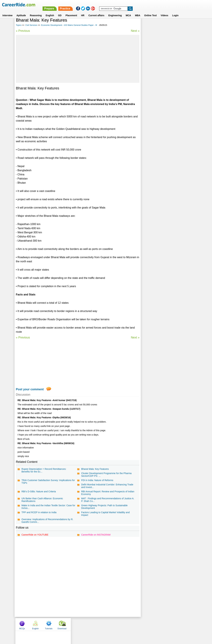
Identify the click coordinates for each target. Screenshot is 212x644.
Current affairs (96, 11)
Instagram (142, 624)
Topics (19, 25)
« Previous (23, 31)
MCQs (148, 25)
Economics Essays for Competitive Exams (165, 117)
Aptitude (21, 11)
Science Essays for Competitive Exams (164, 88)
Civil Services (31, 25)
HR (83, 11)
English (50, 11)
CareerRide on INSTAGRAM (96, 535)
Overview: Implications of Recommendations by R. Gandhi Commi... (47, 521)
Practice (142, 5)
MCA (128, 11)
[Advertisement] (78, 59)
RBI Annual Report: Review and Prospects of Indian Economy (108, 493)
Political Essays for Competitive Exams (164, 94)
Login (175, 11)
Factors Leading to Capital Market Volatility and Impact (105, 514)
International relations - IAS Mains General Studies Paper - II (165, 101)
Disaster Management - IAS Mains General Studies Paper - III (165, 81)
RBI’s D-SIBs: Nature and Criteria (39, 491)
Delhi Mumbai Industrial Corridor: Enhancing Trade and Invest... (107, 486)
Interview (8, 11)
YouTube (129, 624)
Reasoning (36, 11)
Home (65, 624)
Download (188, 25)
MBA (138, 11)
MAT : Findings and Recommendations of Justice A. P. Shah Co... (107, 500)
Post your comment (30, 389)
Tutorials (174, 25)
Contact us (89, 624)
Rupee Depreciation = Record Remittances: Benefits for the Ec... (44, 470)
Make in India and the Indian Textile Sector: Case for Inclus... (47, 507)
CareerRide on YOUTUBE (35, 535)
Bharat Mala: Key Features (95, 469)
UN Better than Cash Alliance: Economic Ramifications (42, 500)
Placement (71, 11)
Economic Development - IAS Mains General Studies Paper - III (69, 25)
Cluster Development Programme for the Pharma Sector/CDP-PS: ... (106, 475)
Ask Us (118, 624)
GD (60, 11)
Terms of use (105, 624)
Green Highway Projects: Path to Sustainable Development (104, 507)
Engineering (115, 11)
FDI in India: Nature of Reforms (97, 480)
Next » (135, 31)
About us (76, 624)
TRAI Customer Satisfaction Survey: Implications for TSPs (48, 482)
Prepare (126, 5)
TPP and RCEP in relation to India (39, 512)
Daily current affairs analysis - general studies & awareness (168, 110)
